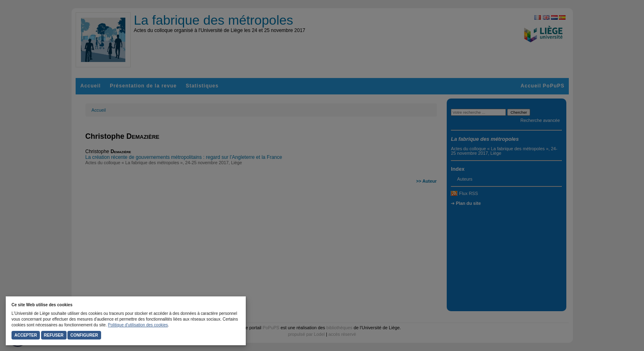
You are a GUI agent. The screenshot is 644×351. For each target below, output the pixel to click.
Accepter (26, 335)
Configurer (84, 335)
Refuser (54, 335)
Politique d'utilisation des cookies (138, 325)
